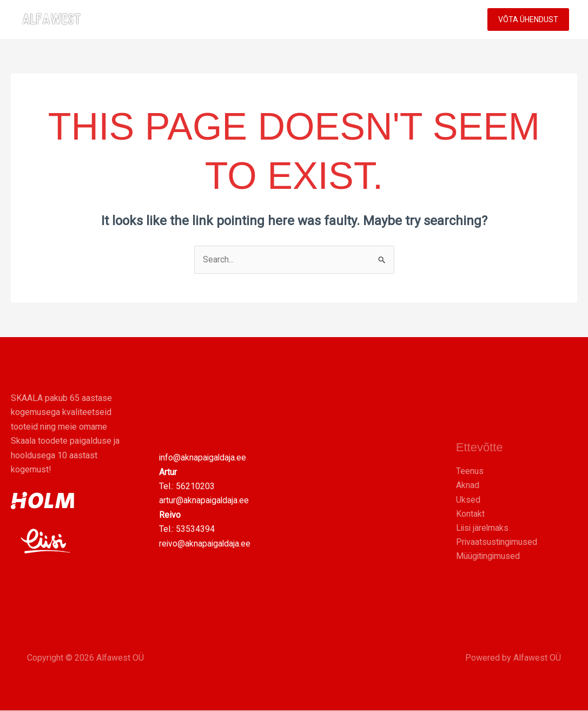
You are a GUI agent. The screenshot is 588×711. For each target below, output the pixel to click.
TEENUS (349, 19)
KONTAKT (449, 19)
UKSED (298, 19)
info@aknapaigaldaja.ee (203, 458)
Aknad (468, 485)
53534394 (195, 529)
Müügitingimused (489, 557)
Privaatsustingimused (497, 542)
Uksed (468, 500)
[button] (365, 19)
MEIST (401, 19)
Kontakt (470, 514)
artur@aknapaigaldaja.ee (204, 501)
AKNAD (253, 19)
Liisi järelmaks (483, 528)
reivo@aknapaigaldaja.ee (206, 544)
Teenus (470, 471)
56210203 (195, 487)
